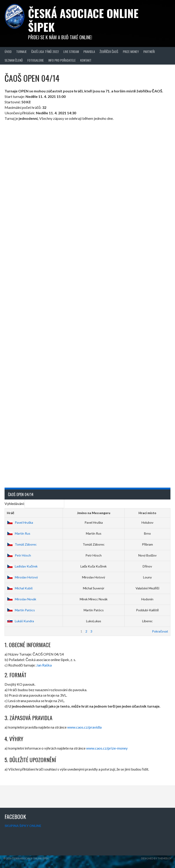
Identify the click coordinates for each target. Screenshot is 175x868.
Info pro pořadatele (62, 60)
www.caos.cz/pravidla (84, 727)
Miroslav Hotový (22, 577)
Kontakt (86, 60)
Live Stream (71, 51)
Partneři (149, 51)
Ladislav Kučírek (22, 566)
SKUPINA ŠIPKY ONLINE (23, 826)
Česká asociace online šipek (83, 20)
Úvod (8, 51)
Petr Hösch (19, 555)
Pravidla (89, 51)
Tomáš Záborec (22, 544)
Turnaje (21, 51)
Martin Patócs (21, 610)
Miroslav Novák (22, 599)
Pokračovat (160, 631)
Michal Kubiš (20, 588)
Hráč (11, 513)
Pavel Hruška (20, 522)
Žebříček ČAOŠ (109, 51)
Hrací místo (147, 513)
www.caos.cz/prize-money (107, 748)
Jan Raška (44, 665)
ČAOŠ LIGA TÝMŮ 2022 (45, 51)
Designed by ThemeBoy (156, 858)
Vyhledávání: (34, 503)
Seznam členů (14, 60)
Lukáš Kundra (20, 621)
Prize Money (131, 51)
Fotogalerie (36, 60)
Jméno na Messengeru (94, 513)
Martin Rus (19, 533)
